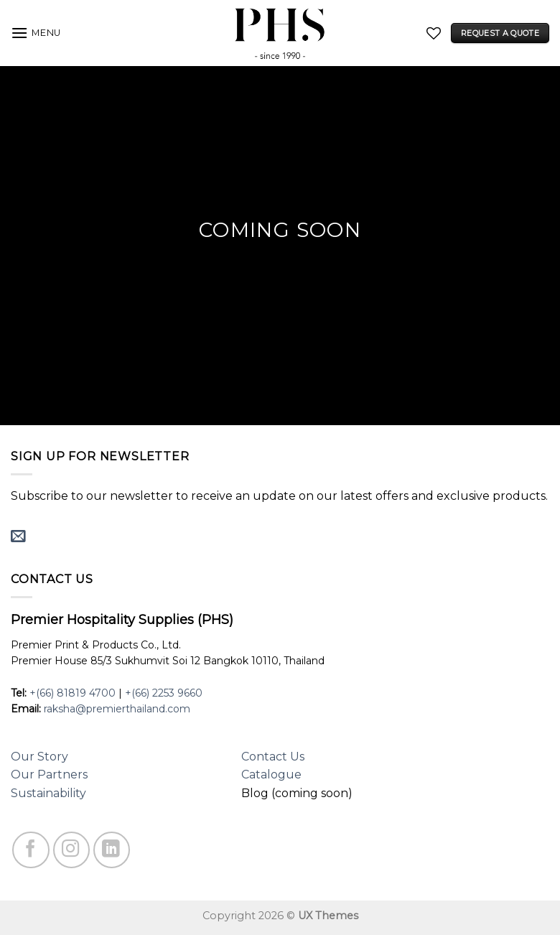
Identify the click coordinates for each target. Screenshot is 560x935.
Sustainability (48, 793)
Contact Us (273, 757)
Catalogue (271, 774)
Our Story (39, 757)
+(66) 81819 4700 (73, 693)
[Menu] (36, 33)
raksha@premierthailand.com (117, 709)
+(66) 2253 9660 (164, 693)
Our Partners (49, 774)
